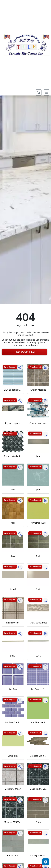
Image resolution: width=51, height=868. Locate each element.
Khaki (13, 556)
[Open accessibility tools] (46, 862)
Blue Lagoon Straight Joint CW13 (13, 390)
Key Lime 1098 (38, 523)
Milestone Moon (13, 789)
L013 (13, 656)
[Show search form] (39, 92)
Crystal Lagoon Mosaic (38, 423)
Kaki (13, 523)
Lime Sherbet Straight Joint (38, 722)
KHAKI (13, 589)
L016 (38, 656)
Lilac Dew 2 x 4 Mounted (13, 722)
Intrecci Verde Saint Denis (13, 456)
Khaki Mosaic (13, 623)
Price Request (10, 367)
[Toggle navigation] (47, 92)
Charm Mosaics (38, 390)
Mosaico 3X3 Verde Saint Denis (38, 789)
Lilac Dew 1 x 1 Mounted (38, 689)
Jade (38, 456)
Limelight (13, 756)
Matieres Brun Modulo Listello (38, 756)
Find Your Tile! (24, 352)
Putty (38, 822)
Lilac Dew (13, 689)
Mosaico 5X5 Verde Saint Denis (13, 822)
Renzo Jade (13, 855)
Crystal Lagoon (13, 423)
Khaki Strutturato (38, 623)
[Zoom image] (20, 368)
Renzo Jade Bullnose (38, 855)
